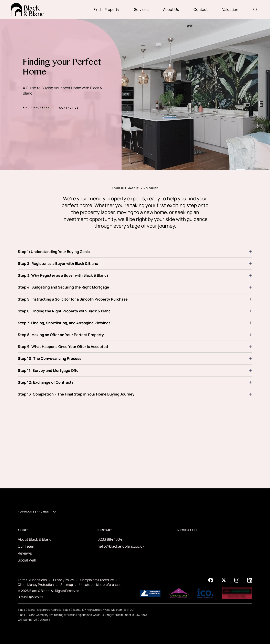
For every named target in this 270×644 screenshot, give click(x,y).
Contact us (69, 109)
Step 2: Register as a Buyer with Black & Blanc (58, 263)
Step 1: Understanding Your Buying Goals (54, 252)
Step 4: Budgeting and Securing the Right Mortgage (63, 287)
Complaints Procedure (97, 580)
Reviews (25, 553)
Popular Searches (33, 512)
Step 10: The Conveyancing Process (50, 358)
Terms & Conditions (32, 580)
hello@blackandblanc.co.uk (121, 546)
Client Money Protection (36, 585)
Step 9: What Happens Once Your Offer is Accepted (63, 347)
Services (141, 9)
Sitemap (67, 585)
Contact (201, 9)
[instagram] (237, 580)
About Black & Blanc (35, 539)
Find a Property (106, 9)
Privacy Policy (64, 580)
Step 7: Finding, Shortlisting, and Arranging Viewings (64, 323)
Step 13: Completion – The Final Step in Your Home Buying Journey (76, 394)
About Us (171, 9)
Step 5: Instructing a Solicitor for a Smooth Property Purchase (73, 299)
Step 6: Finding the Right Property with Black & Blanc (64, 311)
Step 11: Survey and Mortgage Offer (49, 370)
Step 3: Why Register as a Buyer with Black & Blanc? (63, 275)
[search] (255, 10)
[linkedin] (250, 580)
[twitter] (224, 580)
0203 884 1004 (110, 539)
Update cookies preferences (100, 585)
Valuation (230, 9)
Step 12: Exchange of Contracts (46, 382)
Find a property (36, 108)
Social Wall (27, 560)
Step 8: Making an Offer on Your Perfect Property (61, 335)
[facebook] (211, 580)
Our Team (26, 546)
